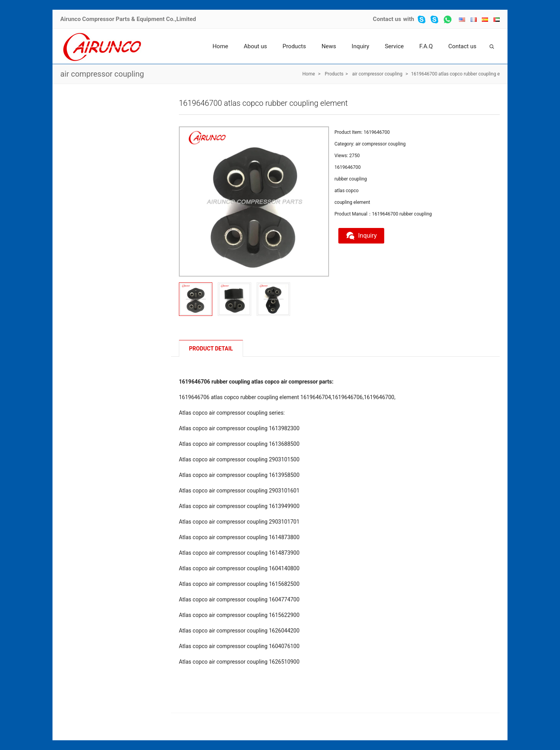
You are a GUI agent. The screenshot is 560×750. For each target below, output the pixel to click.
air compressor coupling (102, 74)
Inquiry (360, 46)
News (329, 46)
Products (294, 46)
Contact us (387, 19)
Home (220, 46)
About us (255, 46)
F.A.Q (426, 46)
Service (394, 46)
